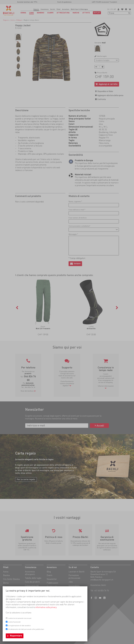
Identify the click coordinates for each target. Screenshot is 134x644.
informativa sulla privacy (46, 607)
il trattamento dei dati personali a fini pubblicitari (26, 629)
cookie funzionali (14, 622)
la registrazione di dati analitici (19, 626)
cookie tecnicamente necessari (20, 618)
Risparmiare (16, 636)
